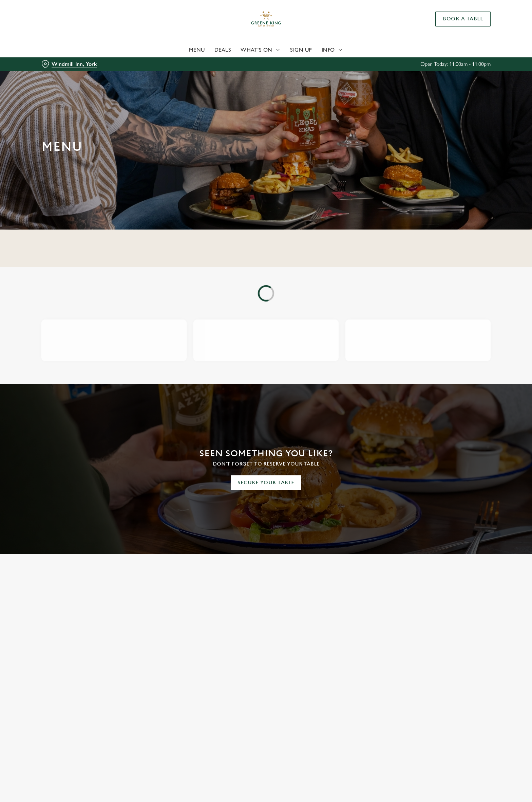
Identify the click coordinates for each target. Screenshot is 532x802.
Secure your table (266, 483)
